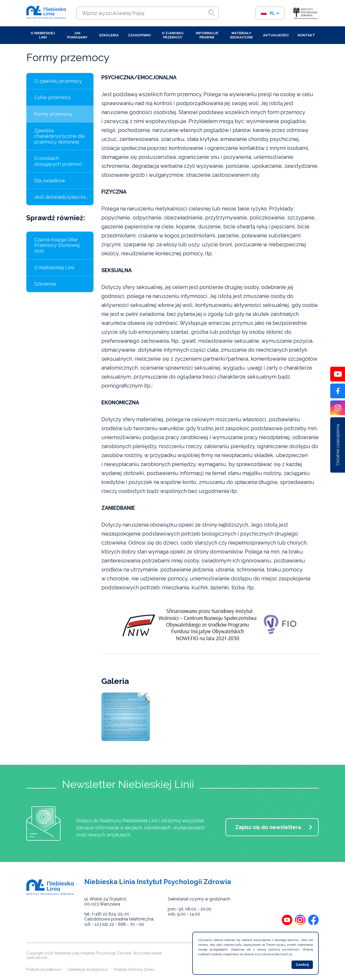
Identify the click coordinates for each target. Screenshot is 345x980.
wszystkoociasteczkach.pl (273, 954)
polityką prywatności (284, 949)
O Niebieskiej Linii (43, 35)
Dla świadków (50, 181)
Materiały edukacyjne (241, 35)
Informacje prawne (207, 35)
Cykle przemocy (53, 97)
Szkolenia (109, 35)
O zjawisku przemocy (173, 35)
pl (268, 13)
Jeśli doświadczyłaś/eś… (61, 197)
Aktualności (276, 35)
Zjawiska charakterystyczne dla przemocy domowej (59, 136)
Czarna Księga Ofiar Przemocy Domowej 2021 (57, 245)
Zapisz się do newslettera (268, 827)
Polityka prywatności (44, 969)
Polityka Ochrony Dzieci (134, 969)
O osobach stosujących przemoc (58, 161)
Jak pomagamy (77, 35)
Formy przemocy (53, 114)
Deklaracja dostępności (88, 969)
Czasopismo (139, 35)
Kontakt (306, 35)
